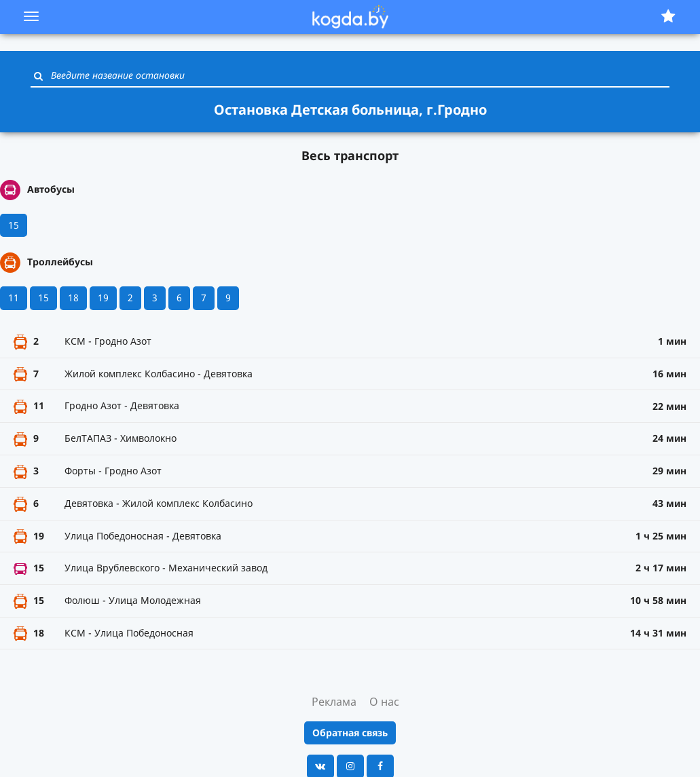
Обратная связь (350, 733)
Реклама (334, 702)
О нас (384, 702)
